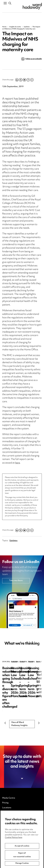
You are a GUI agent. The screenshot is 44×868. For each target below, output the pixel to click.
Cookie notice (9, 830)
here (18, 463)
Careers (6, 813)
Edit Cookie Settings (12, 835)
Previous (5, 723)
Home (4, 27)
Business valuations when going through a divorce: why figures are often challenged (22, 672)
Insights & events (15, 27)
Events (5, 817)
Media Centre (9, 798)
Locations (7, 808)
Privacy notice (9, 825)
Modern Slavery (10, 844)
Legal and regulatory (12, 839)
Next (39, 723)
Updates (27, 27)
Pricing (5, 803)
